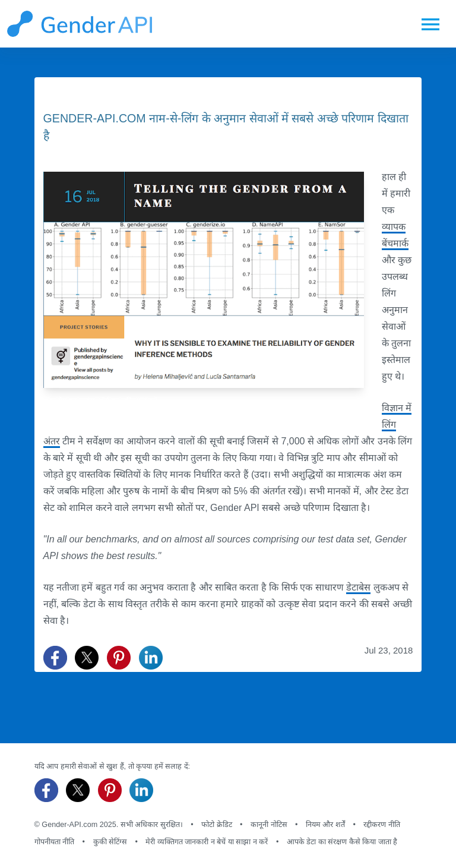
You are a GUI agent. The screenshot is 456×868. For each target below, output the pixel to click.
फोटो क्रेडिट (217, 825)
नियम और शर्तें (325, 825)
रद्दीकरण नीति (382, 825)
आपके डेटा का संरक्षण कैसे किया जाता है (342, 842)
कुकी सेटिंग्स (110, 842)
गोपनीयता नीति (55, 842)
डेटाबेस (358, 587)
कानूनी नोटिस (269, 825)
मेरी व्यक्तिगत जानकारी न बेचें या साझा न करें (207, 842)
